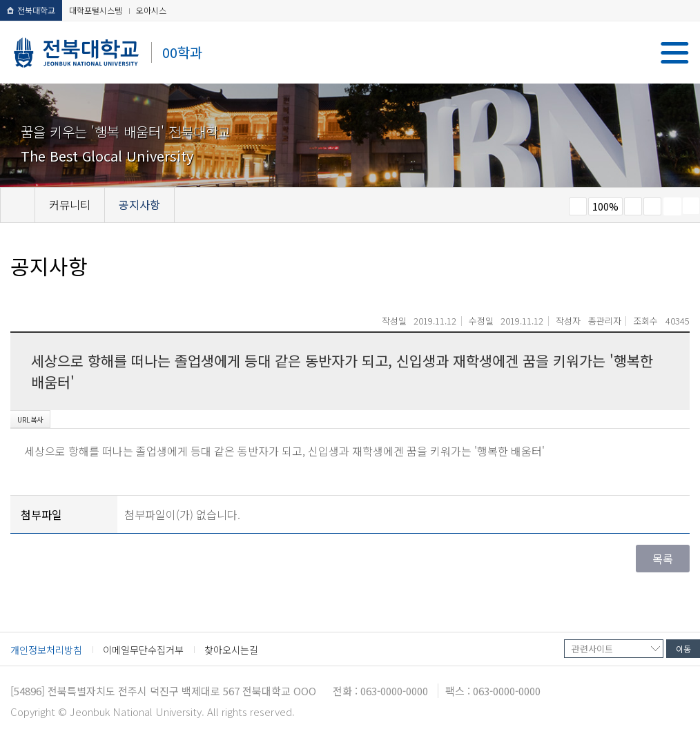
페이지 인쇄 (672, 206)
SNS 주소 (691, 206)
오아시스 (151, 10)
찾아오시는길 (231, 650)
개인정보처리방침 (46, 650)
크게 (633, 206)
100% (605, 206)
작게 (578, 206)
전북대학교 (31, 10)
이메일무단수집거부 (143, 650)
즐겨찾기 (652, 206)
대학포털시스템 (96, 10)
